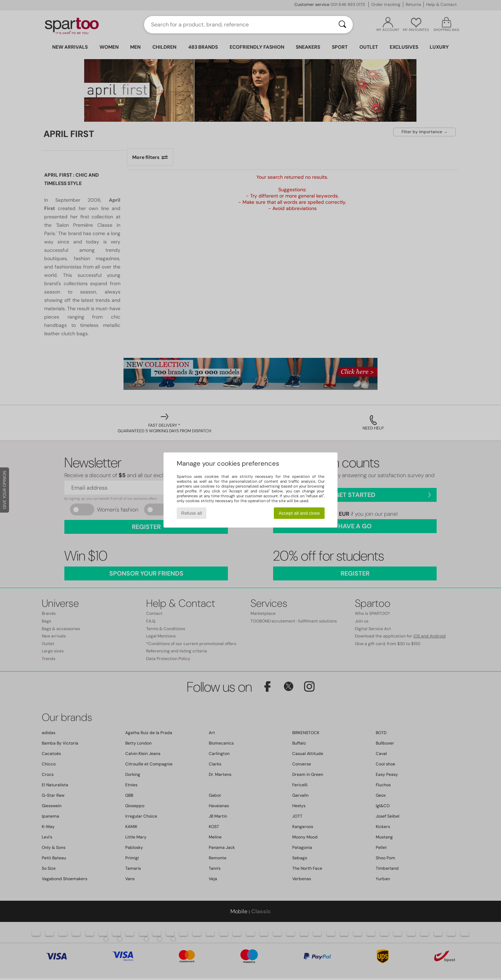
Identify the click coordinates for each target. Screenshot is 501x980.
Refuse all (192, 513)
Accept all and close (299, 513)
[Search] (342, 25)
